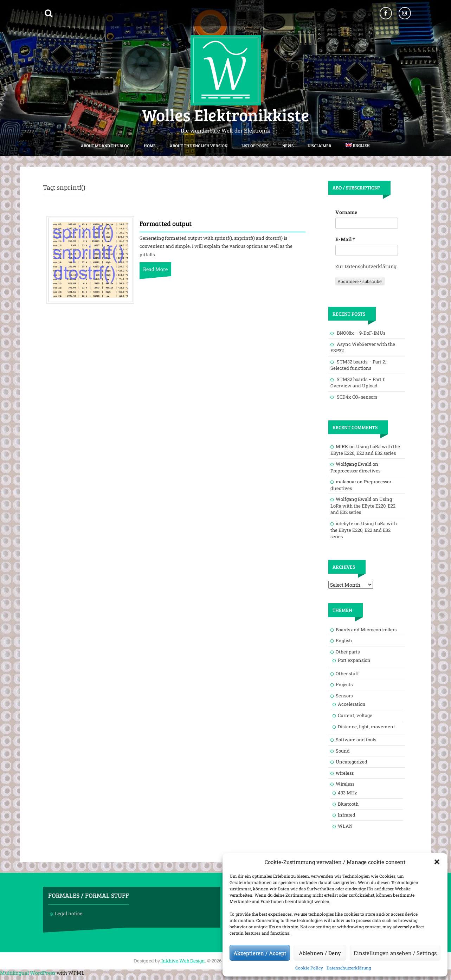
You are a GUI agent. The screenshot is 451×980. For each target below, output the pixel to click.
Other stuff (347, 673)
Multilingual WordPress (28, 973)
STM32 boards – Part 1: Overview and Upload (358, 383)
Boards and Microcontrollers (366, 630)
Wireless (345, 784)
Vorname (346, 212)
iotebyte (344, 523)
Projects (344, 684)
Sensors (344, 696)
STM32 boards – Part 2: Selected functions (358, 365)
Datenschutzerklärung (349, 968)
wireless (345, 773)
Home (150, 146)
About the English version (199, 146)
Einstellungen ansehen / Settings (395, 953)
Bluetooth (348, 804)
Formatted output (166, 224)
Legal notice (69, 913)
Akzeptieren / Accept (260, 953)
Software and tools (356, 740)
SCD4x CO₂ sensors (357, 397)
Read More (155, 269)
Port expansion (354, 660)
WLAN (345, 826)
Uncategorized (352, 762)
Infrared (347, 815)
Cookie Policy (309, 968)
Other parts (348, 652)
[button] (437, 862)
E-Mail (345, 239)
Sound (343, 751)
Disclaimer (320, 146)
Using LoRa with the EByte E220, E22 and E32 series (365, 450)
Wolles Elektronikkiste (226, 114)
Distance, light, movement (366, 727)
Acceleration (352, 704)
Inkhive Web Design (183, 961)
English (344, 640)
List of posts (255, 146)
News (288, 146)
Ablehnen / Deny (320, 953)
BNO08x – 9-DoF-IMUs (361, 333)
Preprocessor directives (355, 471)
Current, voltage (355, 715)
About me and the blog (105, 146)
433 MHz (347, 793)
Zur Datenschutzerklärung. (366, 266)
